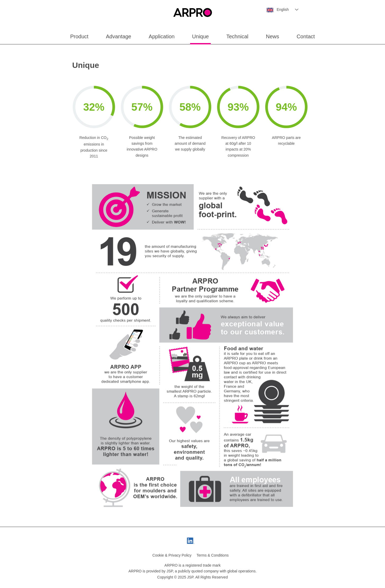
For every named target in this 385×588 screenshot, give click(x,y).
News (272, 36)
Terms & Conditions (212, 555)
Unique (200, 36)
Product (79, 36)
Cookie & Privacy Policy (172, 555)
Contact (306, 36)
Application (162, 36)
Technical (237, 36)
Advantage (119, 36)
